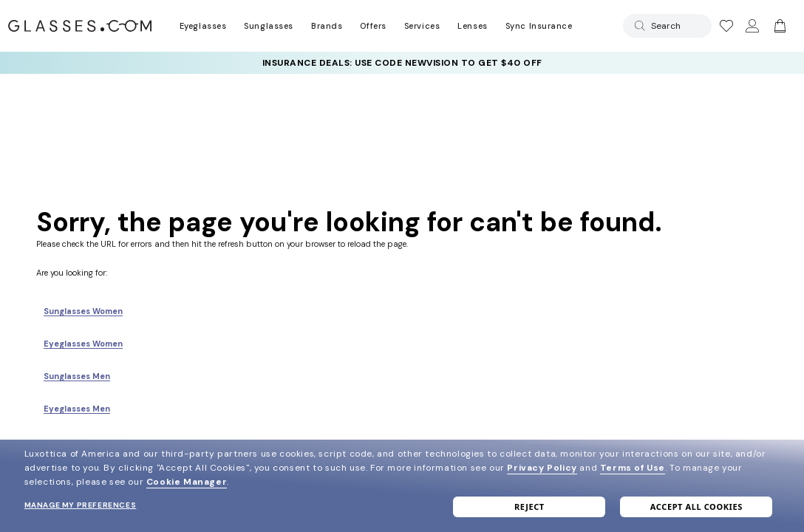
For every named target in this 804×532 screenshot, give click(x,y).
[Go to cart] (778, 26)
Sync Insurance (539, 26)
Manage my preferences (81, 505)
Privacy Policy (542, 468)
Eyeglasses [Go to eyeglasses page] (203, 26)
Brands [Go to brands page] (327, 26)
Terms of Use (633, 468)
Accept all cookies (696, 507)
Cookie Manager (187, 482)
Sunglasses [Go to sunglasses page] (268, 26)
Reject (529, 507)
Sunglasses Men (77, 376)
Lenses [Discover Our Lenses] (472, 26)
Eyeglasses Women (83, 344)
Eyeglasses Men (77, 409)
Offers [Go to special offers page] (373, 26)
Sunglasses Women (83, 311)
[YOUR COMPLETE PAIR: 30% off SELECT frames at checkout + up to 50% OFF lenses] (402, 63)
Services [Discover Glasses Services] (422, 26)
